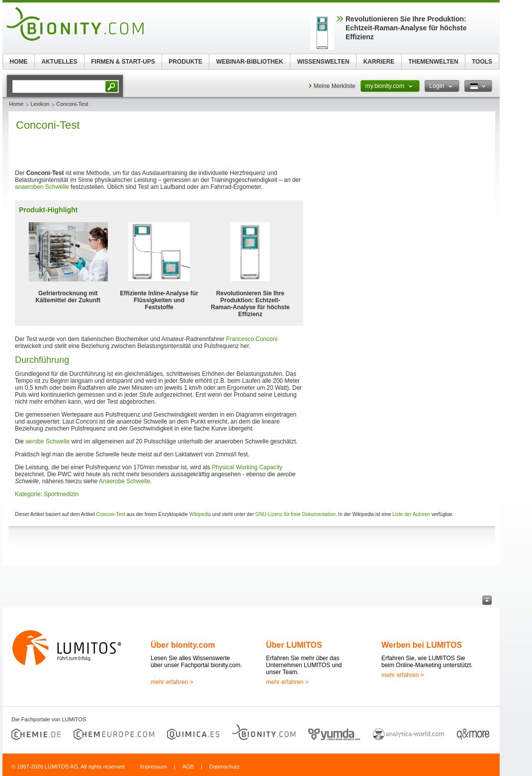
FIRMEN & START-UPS (123, 62)
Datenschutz (224, 767)
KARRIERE (379, 62)
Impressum (153, 767)
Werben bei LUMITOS (422, 645)
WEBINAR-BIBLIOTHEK (250, 62)
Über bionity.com (183, 645)
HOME (19, 62)
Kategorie (28, 494)
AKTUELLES (60, 62)
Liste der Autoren (411, 514)
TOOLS (482, 62)
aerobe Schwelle (47, 441)
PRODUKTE (185, 62)
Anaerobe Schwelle (125, 481)
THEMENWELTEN (433, 62)
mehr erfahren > (172, 682)
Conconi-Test (110, 514)
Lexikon (40, 104)
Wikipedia (200, 514)
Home (16, 104)
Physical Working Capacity (247, 467)
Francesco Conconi (252, 339)
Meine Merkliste (335, 86)
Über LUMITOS (294, 645)
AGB (188, 767)
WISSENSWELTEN (323, 62)
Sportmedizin (61, 494)
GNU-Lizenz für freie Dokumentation (296, 514)
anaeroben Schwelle (42, 187)
